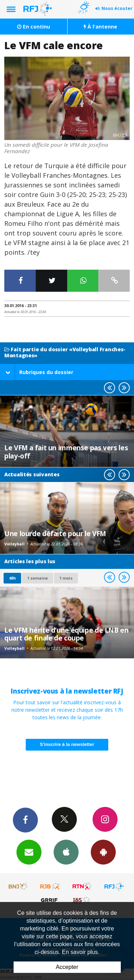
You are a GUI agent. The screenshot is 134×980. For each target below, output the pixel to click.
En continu (34, 27)
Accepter (67, 967)
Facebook (25, 820)
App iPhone (66, 852)
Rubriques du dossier (39, 372)
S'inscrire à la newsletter (67, 744)
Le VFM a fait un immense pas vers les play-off (66, 452)
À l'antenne (100, 27)
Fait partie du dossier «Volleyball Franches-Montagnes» (65, 353)
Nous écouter (117, 8)
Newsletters (29, 852)
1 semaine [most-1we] (38, 578)
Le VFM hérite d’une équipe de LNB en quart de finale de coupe (66, 634)
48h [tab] (12, 578)
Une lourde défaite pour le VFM (55, 533)
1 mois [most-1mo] (66, 578)
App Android (103, 852)
